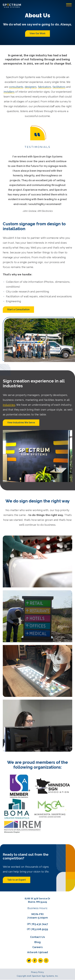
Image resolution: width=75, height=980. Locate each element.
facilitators (59, 87)
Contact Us (37, 937)
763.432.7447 (40, 924)
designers (31, 87)
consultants (16, 87)
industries (9, 405)
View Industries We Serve (21, 423)
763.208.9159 (40, 929)
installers (9, 92)
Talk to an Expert (17, 880)
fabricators (45, 87)
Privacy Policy (38, 972)
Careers (37, 947)
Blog (37, 942)
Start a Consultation (18, 309)
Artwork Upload (38, 952)
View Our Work (37, 33)
